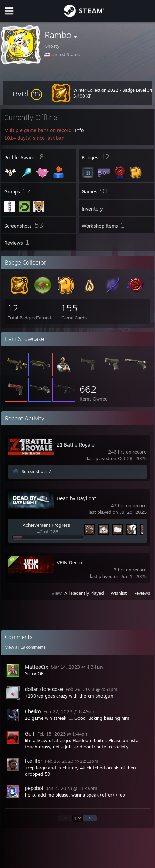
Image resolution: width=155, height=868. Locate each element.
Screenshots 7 (36, 471)
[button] (25, 93)
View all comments (25, 647)
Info (79, 130)
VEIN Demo (69, 562)
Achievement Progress (46, 525)
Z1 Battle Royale (76, 445)
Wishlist (119, 593)
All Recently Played (84, 593)
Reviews (142, 593)
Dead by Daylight (76, 498)
